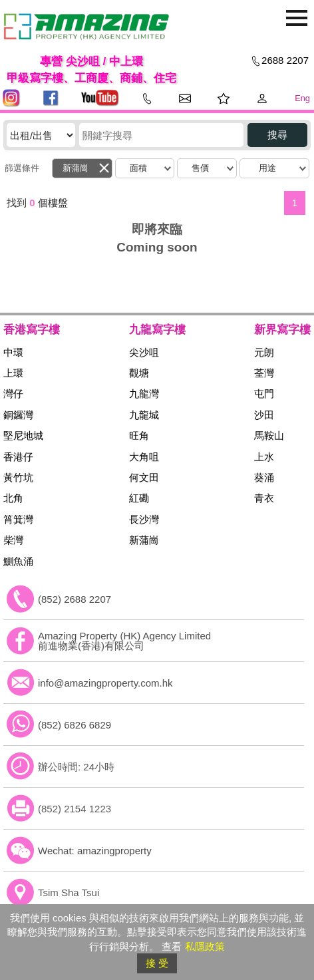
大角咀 (144, 457)
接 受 (157, 963)
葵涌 (264, 477)
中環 (13, 352)
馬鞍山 (269, 435)
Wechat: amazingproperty (95, 851)
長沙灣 (144, 519)
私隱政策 (205, 946)
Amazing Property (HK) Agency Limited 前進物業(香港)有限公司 (124, 641)
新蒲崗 (76, 168)
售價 (200, 168)
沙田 (264, 415)
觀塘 (139, 373)
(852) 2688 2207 (75, 599)
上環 (13, 373)
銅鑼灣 (18, 415)
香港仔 (18, 457)
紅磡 (139, 498)
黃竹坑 (18, 477)
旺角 (139, 435)
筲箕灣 (18, 519)
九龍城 (144, 415)
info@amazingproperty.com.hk (105, 683)
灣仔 (13, 394)
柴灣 (13, 540)
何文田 (144, 477)
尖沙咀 (144, 352)
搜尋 (277, 135)
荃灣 (264, 373)
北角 (13, 498)
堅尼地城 (23, 435)
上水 (264, 457)
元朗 (264, 352)
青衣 (264, 498)
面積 (138, 168)
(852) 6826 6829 (75, 725)
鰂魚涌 (18, 561)
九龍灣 (144, 394)
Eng (302, 98)
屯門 (264, 394)
